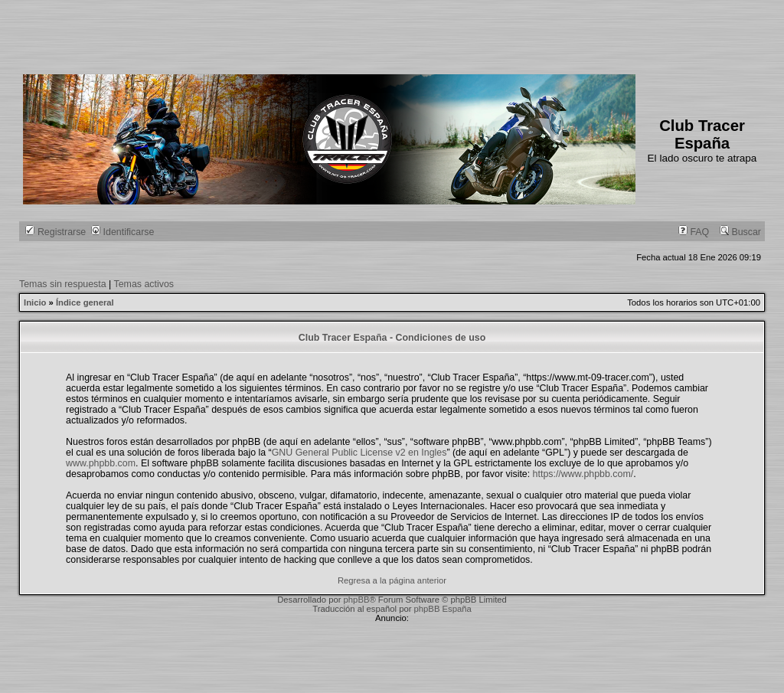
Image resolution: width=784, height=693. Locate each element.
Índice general (85, 302)
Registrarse (56, 232)
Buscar (740, 232)
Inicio (35, 302)
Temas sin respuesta (63, 284)
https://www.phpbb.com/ (583, 474)
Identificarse (122, 232)
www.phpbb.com (101, 463)
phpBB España (443, 609)
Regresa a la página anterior (392, 580)
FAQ (694, 232)
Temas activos (144, 284)
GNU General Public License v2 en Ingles (359, 453)
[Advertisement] (302, 34)
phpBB (357, 600)
